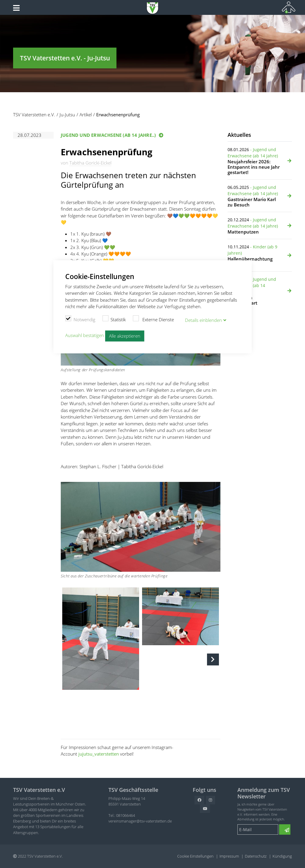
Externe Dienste (153, 319)
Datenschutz (256, 856)
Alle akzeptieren (125, 336)
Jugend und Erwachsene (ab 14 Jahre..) (108, 135)
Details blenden (203, 320)
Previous (68, 659)
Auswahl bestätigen (85, 335)
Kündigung (282, 856)
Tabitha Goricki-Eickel (90, 163)
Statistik (114, 319)
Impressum (229, 856)
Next (213, 659)
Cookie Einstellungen (195, 856)
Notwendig (80, 319)
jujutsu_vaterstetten (99, 754)
